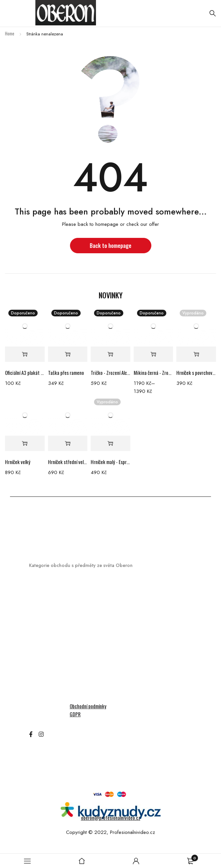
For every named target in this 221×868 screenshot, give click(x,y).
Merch (36, 581)
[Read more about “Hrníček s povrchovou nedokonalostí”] (196, 354)
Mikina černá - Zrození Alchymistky (153, 373)
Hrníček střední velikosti (68, 462)
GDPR (75, 714)
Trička (36, 698)
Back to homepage (110, 245)
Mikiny (36, 663)
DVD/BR (38, 616)
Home (10, 33)
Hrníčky (37, 593)
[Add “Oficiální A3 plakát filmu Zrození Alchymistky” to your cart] (25, 354)
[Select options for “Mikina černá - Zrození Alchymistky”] (153, 354)
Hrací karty (42, 628)
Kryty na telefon (47, 651)
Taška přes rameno (66, 373)
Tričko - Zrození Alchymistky (110, 373)
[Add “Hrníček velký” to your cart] (25, 444)
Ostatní (38, 674)
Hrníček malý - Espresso (110, 462)
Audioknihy (41, 604)
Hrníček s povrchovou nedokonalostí (196, 373)
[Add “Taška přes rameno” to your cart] (68, 354)
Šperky (37, 686)
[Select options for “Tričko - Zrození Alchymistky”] (110, 354)
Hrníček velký (18, 462)
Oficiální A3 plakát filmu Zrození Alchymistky (25, 373)
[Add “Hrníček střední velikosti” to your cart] (68, 444)
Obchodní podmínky (88, 706)
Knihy (35, 639)
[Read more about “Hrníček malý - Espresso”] (110, 444)
